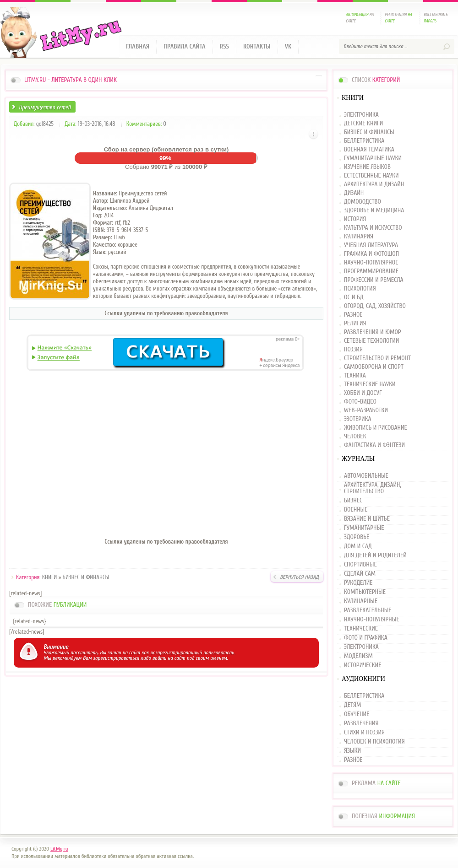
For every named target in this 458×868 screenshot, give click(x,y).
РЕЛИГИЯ (355, 324)
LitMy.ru (59, 849)
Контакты (257, 46)
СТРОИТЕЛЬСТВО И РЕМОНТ (377, 359)
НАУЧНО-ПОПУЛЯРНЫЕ (372, 620)
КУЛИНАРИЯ (359, 237)
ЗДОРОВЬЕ (357, 537)
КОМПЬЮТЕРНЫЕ (365, 592)
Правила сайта (185, 46)
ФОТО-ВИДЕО (360, 402)
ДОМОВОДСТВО (363, 202)
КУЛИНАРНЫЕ (361, 601)
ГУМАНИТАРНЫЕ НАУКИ (373, 159)
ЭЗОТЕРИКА (358, 419)
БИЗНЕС (353, 501)
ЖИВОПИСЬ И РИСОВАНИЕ (376, 428)
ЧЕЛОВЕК (355, 437)
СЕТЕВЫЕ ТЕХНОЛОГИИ (371, 341)
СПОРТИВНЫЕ (360, 565)
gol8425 (45, 124)
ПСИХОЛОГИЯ (360, 289)
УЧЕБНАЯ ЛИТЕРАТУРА (371, 245)
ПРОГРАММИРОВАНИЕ (371, 272)
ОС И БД (354, 298)
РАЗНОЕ (353, 315)
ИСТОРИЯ (355, 219)
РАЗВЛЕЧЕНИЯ (361, 723)
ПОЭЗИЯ (353, 350)
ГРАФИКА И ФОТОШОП (371, 254)
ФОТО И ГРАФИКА (366, 638)
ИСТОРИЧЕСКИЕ (363, 665)
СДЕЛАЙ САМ (360, 574)
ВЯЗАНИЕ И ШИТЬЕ (367, 519)
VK (288, 46)
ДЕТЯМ (352, 705)
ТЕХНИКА (355, 376)
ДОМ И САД (358, 546)
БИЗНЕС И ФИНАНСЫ (86, 577)
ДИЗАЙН (354, 193)
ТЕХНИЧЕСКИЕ (361, 629)
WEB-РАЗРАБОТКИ (366, 411)
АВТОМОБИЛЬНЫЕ (366, 476)
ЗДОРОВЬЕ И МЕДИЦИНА (374, 211)
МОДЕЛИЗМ (358, 656)
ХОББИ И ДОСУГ (363, 393)
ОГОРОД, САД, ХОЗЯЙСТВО (375, 306)
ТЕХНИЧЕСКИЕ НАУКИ (370, 385)
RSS (224, 46)
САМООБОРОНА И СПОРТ (374, 367)
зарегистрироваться (116, 658)
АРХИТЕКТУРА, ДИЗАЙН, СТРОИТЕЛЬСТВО (373, 488)
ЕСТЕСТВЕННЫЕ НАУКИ (371, 176)
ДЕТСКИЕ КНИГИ (363, 124)
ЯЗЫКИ (352, 751)
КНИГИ (50, 577)
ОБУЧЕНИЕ (357, 714)
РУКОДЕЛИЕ (358, 583)
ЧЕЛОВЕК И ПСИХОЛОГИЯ (374, 742)
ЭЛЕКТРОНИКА (361, 115)
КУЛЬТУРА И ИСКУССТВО (373, 228)
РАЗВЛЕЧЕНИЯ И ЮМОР (373, 332)
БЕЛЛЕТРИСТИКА (364, 141)
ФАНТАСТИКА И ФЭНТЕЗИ (374, 445)
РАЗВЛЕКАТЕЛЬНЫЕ (368, 610)
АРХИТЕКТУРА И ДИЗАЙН (374, 185)
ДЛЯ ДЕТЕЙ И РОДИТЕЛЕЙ (375, 555)
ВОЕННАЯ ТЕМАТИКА (369, 150)
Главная (138, 46)
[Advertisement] (166, 465)
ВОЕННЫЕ (356, 510)
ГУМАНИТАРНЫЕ (364, 528)
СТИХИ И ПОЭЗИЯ (364, 733)
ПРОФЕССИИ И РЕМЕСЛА (374, 280)
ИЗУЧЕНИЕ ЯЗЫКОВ (367, 167)
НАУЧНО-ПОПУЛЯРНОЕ (371, 263)
